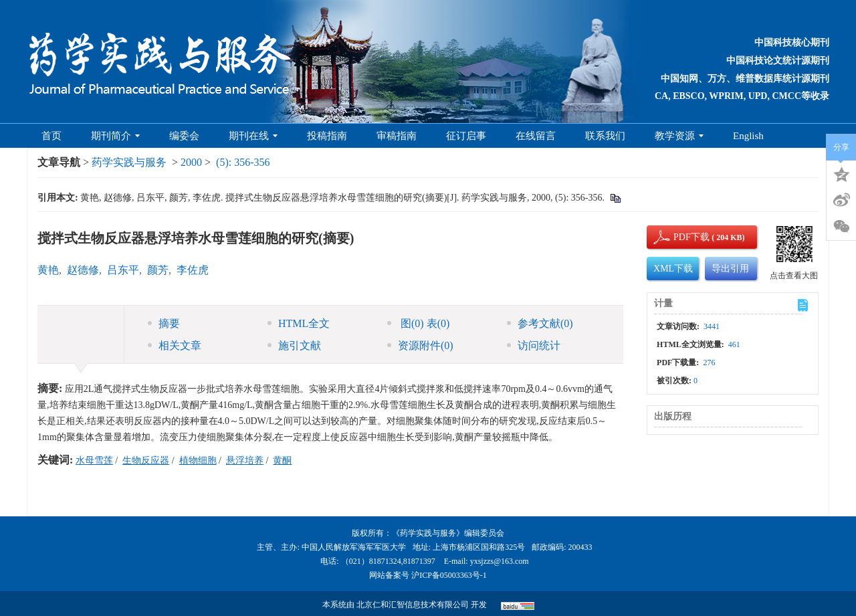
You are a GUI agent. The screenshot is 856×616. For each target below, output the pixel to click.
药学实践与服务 (129, 162)
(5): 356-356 (243, 162)
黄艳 (48, 270)
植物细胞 (198, 460)
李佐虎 (193, 270)
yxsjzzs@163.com (500, 561)
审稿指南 (397, 136)
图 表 (418, 323)
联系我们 (605, 136)
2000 (191, 162)
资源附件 (420, 345)
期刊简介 (115, 136)
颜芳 (158, 270)
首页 (51, 136)
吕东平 (123, 270)
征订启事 (466, 136)
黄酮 (282, 460)
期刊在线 (253, 136)
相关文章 (175, 345)
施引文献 (294, 345)
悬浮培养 (245, 460)
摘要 (164, 323)
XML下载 (673, 269)
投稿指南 (327, 136)
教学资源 (679, 136)
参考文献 (540, 323)
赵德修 (83, 270)
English (748, 136)
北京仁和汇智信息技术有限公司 (413, 605)
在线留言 (536, 136)
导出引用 (730, 269)
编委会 (184, 136)
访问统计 (534, 345)
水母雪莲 (94, 460)
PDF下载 (680, 237)
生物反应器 (146, 460)
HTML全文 (299, 323)
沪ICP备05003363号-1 (449, 575)
